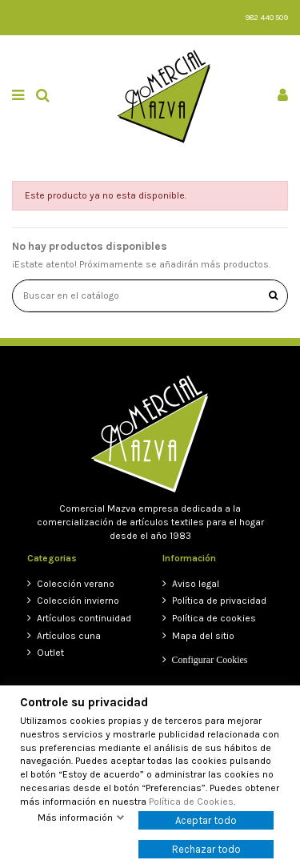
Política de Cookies (191, 802)
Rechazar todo (206, 849)
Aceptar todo (206, 820)
